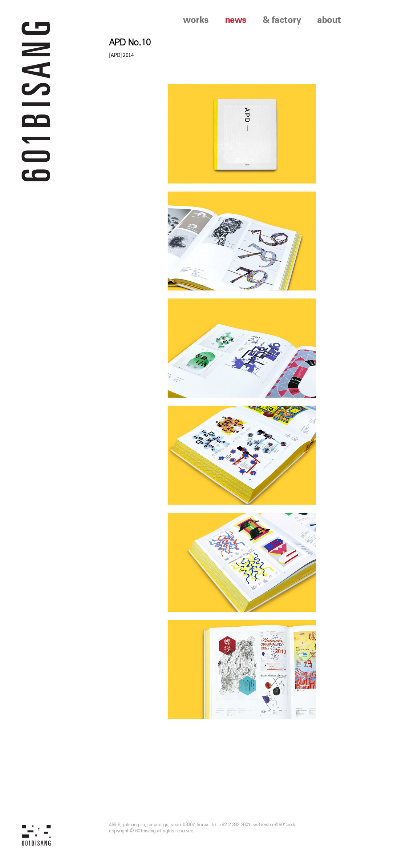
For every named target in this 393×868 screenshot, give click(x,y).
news (236, 20)
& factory (282, 20)
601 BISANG (36, 101)
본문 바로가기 (0, 0)
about (329, 20)
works (196, 20)
